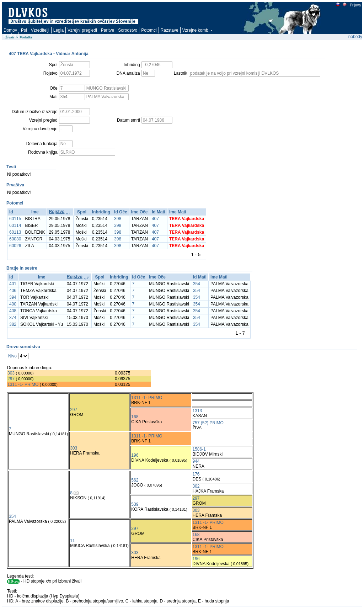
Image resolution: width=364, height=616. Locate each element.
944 (196, 461)
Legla (58, 30)
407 (155, 219)
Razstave (170, 30)
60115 (15, 219)
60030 (15, 239)
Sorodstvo (128, 30)
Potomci (149, 30)
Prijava (355, 5)
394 (13, 297)
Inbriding (101, 212)
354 (197, 284)
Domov (10, 30)
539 (135, 504)
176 (196, 474)
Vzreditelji (40, 30)
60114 (15, 225)
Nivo (12, 356)
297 (11, 379)
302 (196, 486)
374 (13, 318)
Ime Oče (140, 212)
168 (135, 417)
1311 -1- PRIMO (23, 384)
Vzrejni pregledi (82, 30)
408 (13, 311)
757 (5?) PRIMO (208, 423)
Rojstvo (57, 212)
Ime (35, 212)
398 (118, 219)
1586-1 (199, 449)
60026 (15, 246)
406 (13, 291)
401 (13, 284)
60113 (15, 232)
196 (135, 455)
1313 (197, 411)
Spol (82, 212)
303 (11, 373)
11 (72, 541)
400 (13, 304)
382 (13, 324)
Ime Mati (178, 212)
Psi (24, 30)
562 (135, 480)
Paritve (108, 30)
